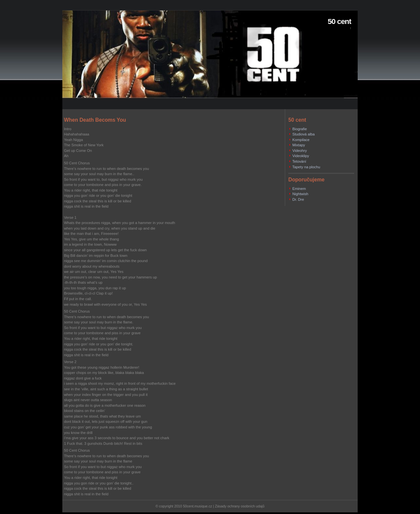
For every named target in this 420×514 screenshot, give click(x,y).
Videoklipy (301, 156)
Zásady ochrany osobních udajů (240, 506)
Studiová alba (304, 134)
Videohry (300, 151)
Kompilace (301, 140)
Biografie (300, 129)
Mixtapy (299, 145)
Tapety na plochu (306, 167)
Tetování (299, 161)
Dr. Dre (298, 199)
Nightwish (300, 194)
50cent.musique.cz (198, 506)
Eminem (299, 189)
